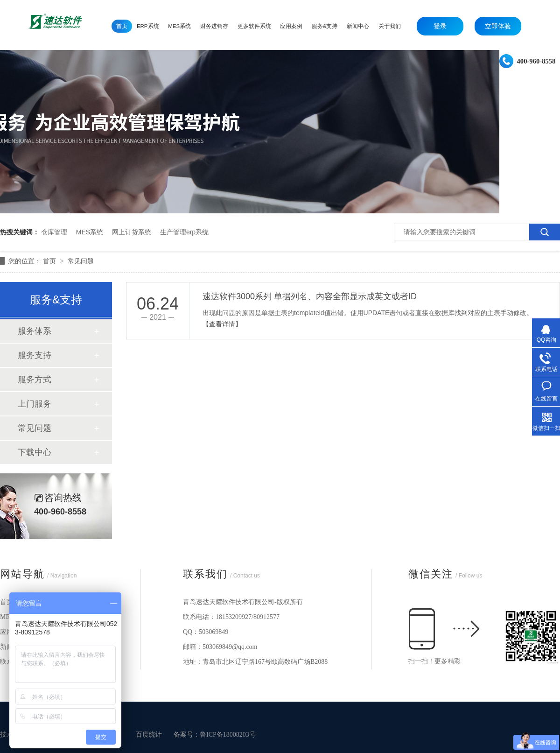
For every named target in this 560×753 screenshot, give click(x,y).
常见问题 (81, 261)
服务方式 (35, 380)
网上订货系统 (132, 232)
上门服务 (35, 404)
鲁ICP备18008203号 (228, 735)
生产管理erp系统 (184, 232)
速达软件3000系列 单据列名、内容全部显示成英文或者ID (310, 296)
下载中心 (35, 452)
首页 (50, 261)
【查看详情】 (222, 324)
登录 (440, 26)
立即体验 (498, 26)
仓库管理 (54, 232)
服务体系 (35, 331)
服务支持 (35, 355)
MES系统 (90, 232)
